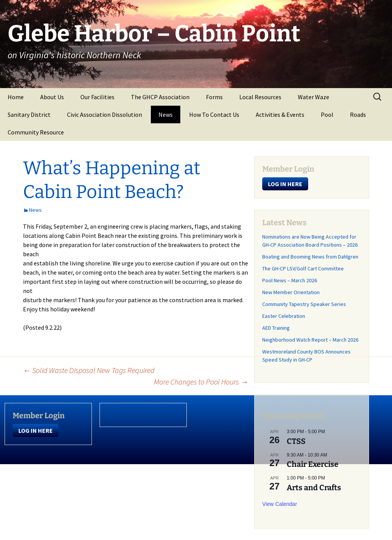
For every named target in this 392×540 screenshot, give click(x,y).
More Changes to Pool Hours (201, 382)
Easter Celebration (284, 316)
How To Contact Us (214, 115)
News (166, 115)
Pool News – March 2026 (290, 280)
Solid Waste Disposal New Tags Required (89, 370)
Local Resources (260, 97)
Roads (358, 115)
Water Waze (314, 97)
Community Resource (36, 132)
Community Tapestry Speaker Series (304, 304)
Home (16, 97)
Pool (327, 115)
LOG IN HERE (285, 184)
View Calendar (280, 504)
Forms (214, 97)
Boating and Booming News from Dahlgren (310, 257)
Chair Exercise (313, 464)
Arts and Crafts (314, 488)
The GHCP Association (160, 97)
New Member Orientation (291, 292)
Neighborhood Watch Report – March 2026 (310, 340)
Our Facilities (97, 97)
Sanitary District (29, 115)
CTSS (296, 441)
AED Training (276, 328)
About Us (52, 97)
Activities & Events (280, 115)
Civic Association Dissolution (105, 115)
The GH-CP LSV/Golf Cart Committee (303, 268)
